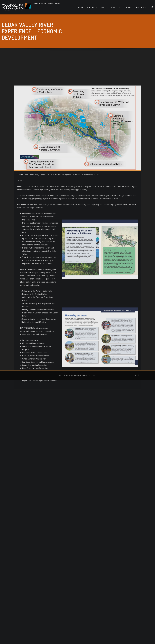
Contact (140, 7)
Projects (92, 7)
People (80, 7)
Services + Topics (111, 7)
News (128, 7)
